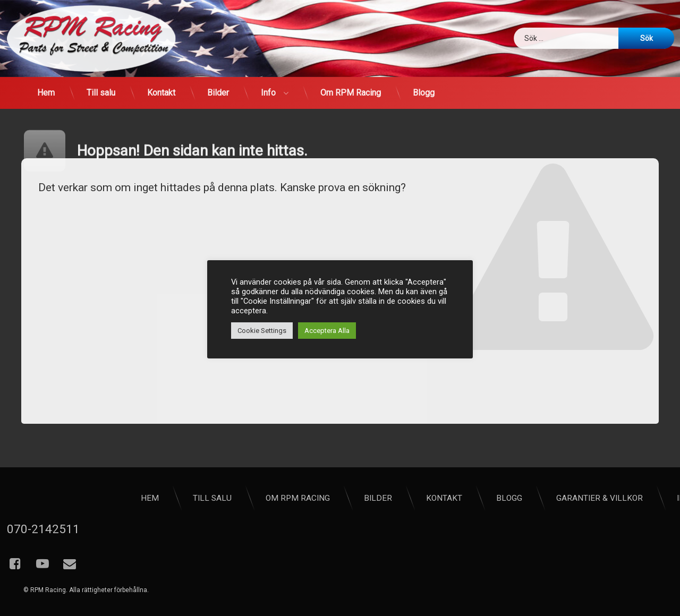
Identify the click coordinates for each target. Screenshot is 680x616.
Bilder (218, 93)
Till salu (101, 93)
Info (268, 93)
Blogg (424, 93)
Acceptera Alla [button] (327, 331)
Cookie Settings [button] (262, 331)
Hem (46, 93)
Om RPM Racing (351, 93)
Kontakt (161, 93)
